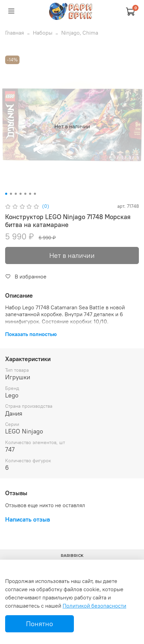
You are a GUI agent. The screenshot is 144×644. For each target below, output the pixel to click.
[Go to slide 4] (21, 194)
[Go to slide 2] (11, 194)
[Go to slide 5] (25, 194)
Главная (15, 33)
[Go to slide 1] (6, 194)
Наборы (43, 33)
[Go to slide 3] (16, 194)
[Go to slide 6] (30, 194)
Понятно (40, 624)
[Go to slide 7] (35, 194)
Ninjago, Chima (80, 33)
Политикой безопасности (94, 606)
